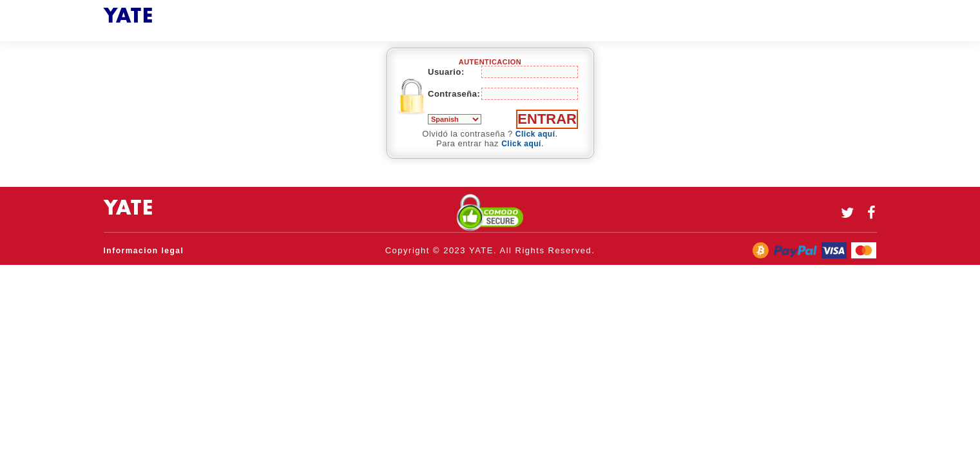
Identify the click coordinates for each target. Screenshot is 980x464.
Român (455, 119)
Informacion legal (144, 251)
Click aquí (535, 134)
